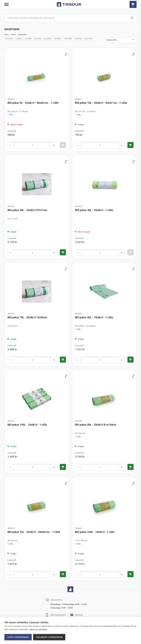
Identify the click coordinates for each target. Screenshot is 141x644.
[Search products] (70, 18)
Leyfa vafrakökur (18, 637)
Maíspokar (22, 35)
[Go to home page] (69, 4)
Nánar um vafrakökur (38, 629)
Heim (6, 35)
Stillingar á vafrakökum (49, 637)
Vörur (13, 35)
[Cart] (133, 4)
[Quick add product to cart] (63, 145)
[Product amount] (32, 145)
